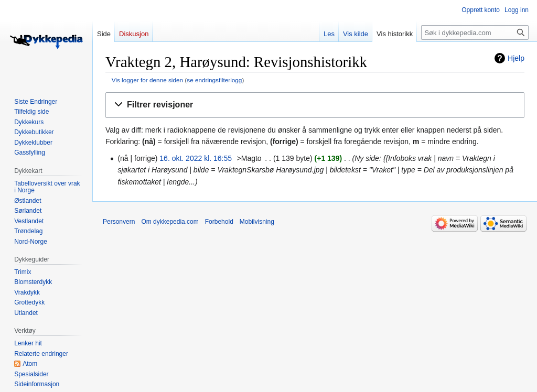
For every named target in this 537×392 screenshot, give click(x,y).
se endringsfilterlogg (214, 80)
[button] (315, 105)
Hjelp (516, 58)
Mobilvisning (257, 222)
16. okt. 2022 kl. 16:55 (196, 158)
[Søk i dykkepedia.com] (475, 32)
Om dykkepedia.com (170, 222)
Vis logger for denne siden (147, 80)
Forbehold (219, 222)
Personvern (119, 222)
